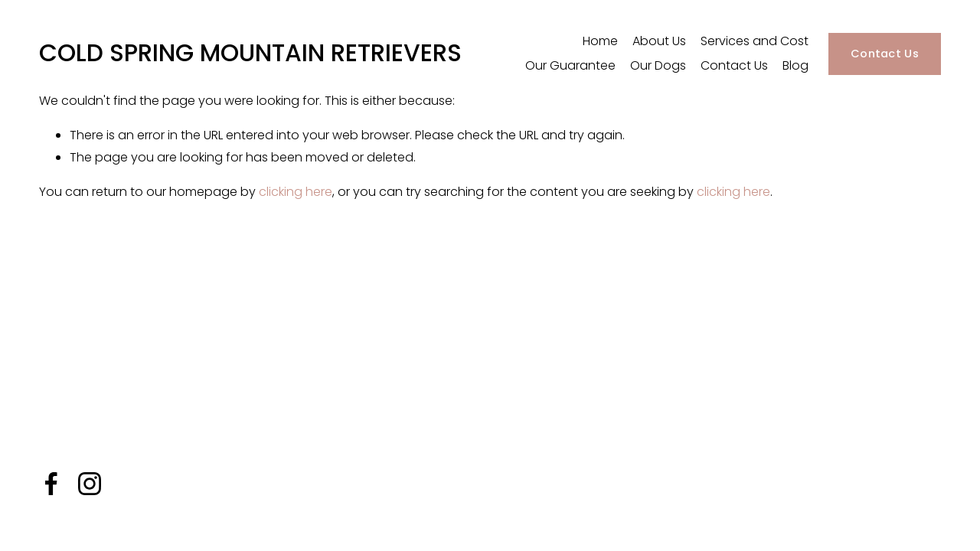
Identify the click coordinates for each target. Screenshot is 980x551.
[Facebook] (51, 484)
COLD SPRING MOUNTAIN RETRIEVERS (250, 53)
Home (600, 41)
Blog (795, 65)
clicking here (296, 192)
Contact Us (734, 65)
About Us (659, 41)
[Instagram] (90, 484)
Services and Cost (755, 41)
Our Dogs (658, 65)
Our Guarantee (570, 65)
